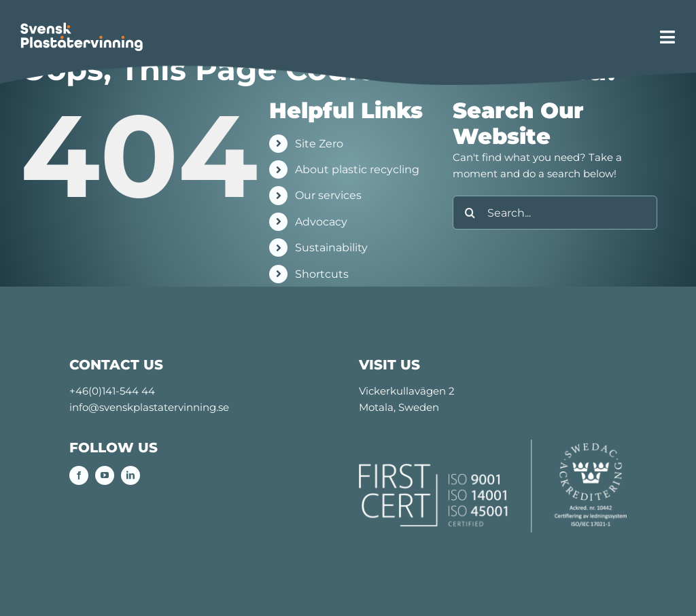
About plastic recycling (357, 169)
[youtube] (105, 475)
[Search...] (555, 213)
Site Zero (319, 144)
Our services (328, 195)
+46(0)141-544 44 (112, 391)
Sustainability (331, 248)
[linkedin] (130, 475)
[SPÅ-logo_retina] (82, 28)
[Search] (470, 213)
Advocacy (321, 222)
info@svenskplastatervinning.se (149, 407)
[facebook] (79, 475)
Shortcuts (322, 274)
